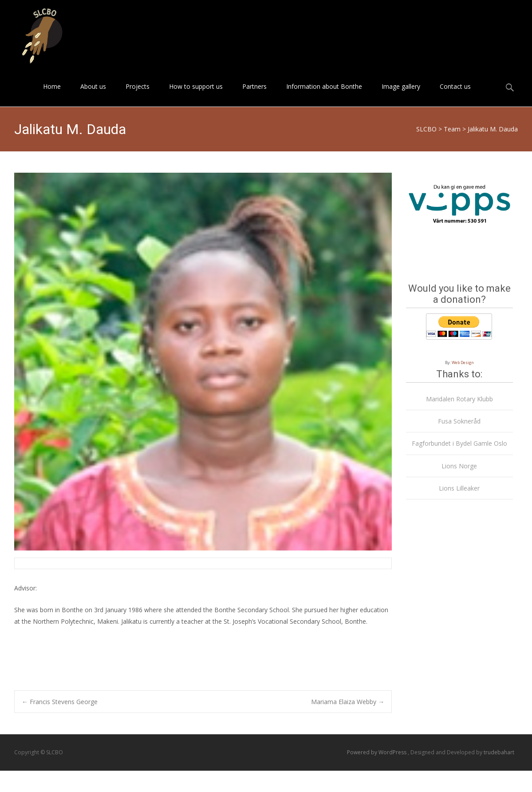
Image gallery (401, 94)
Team (452, 129)
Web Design (463, 362)
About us (93, 94)
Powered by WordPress (377, 752)
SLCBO (426, 129)
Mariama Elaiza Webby (348, 702)
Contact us (455, 94)
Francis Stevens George (60, 702)
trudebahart (499, 752)
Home (52, 94)
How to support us (196, 94)
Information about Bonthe (324, 94)
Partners (254, 94)
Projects (138, 94)
